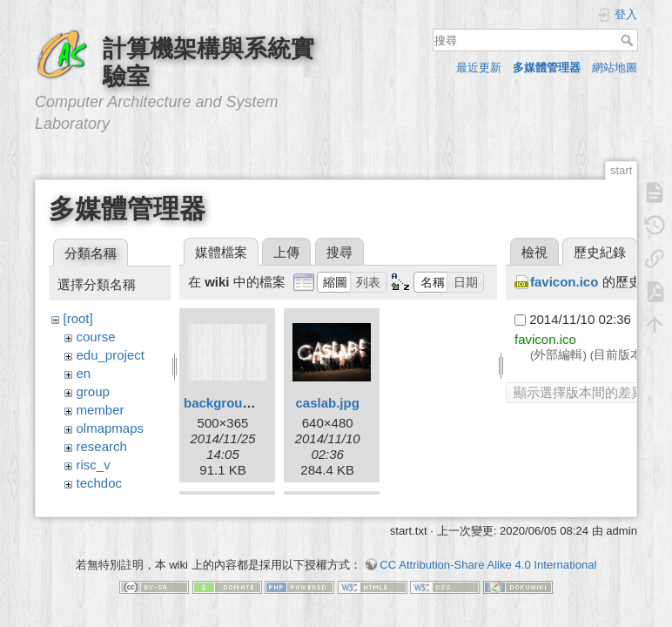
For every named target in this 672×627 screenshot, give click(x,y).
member (101, 410)
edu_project (111, 355)
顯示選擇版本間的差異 (579, 392)
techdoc (100, 483)
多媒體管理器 (547, 67)
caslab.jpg (327, 403)
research (102, 446)
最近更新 (479, 67)
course (96, 337)
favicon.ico (564, 282)
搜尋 (629, 40)
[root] (78, 318)
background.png (235, 403)
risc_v (94, 465)
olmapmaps (111, 428)
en (84, 373)
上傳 (286, 252)
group (93, 391)
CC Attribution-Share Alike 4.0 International (488, 566)
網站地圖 (615, 67)
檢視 (534, 252)
